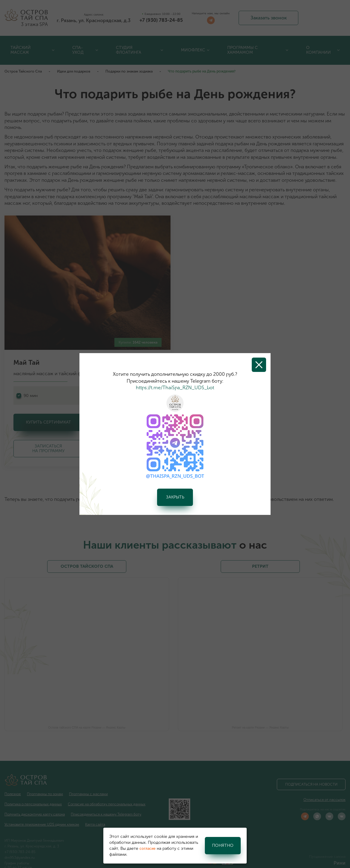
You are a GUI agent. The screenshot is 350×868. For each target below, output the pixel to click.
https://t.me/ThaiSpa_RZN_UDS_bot (175, 388)
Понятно (223, 845)
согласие (148, 849)
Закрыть (175, 497)
